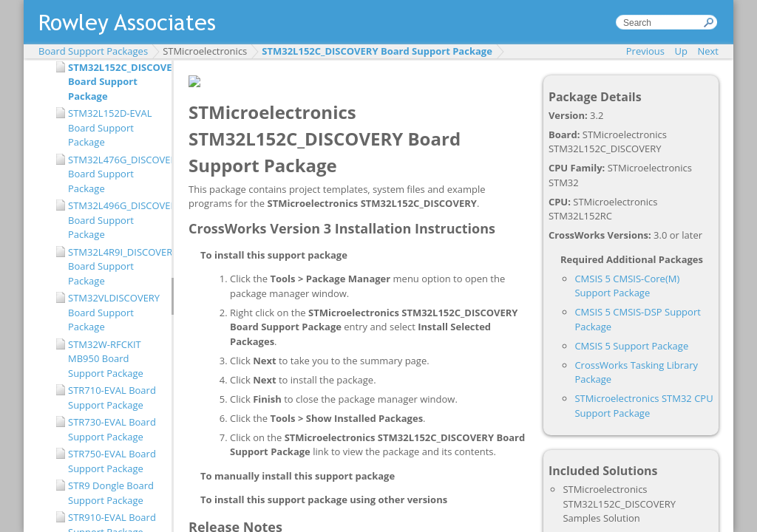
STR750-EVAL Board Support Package (112, 461)
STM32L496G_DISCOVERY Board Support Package (116, 220)
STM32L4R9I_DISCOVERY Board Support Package (116, 266)
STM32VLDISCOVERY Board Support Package (114, 312)
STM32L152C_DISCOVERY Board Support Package (377, 51)
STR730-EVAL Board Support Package (112, 429)
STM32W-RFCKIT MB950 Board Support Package (106, 359)
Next (708, 51)
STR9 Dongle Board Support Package (111, 493)
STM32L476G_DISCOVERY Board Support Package (116, 174)
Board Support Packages (93, 51)
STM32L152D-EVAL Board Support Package (110, 127)
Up (681, 51)
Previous (645, 51)
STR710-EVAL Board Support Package (112, 398)
